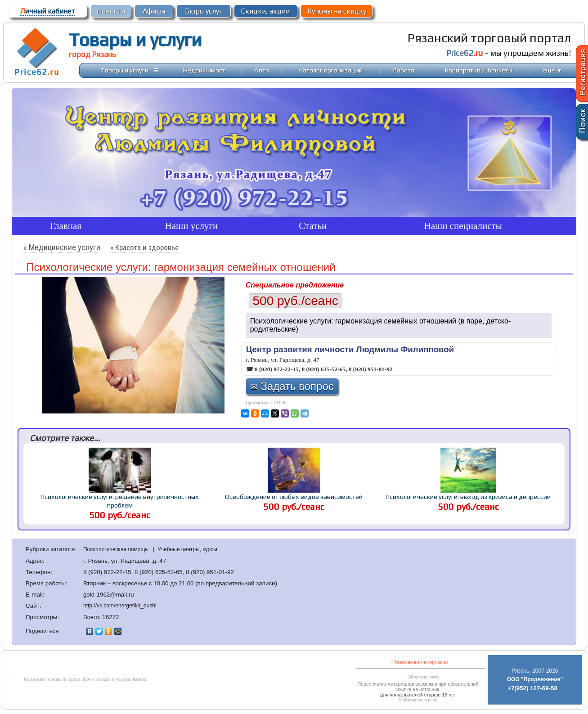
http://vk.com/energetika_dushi (120, 606)
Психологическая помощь (116, 549)
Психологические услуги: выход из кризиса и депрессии (468, 496)
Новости (111, 11)
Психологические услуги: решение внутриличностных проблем (120, 501)
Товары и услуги (135, 40)
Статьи (313, 226)
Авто (262, 70)
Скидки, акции (265, 11)
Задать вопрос (292, 386)
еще (552, 70)
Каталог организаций (331, 70)
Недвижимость (206, 70)
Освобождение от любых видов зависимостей (294, 496)
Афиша (154, 11)
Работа (404, 70)
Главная (66, 226)
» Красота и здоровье (144, 247)
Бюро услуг (204, 11)
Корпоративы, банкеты (479, 70)
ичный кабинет (48, 11)
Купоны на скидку (337, 11)
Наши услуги (192, 226)
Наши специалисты (463, 226)
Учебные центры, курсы (187, 549)
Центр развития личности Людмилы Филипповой (350, 349)
